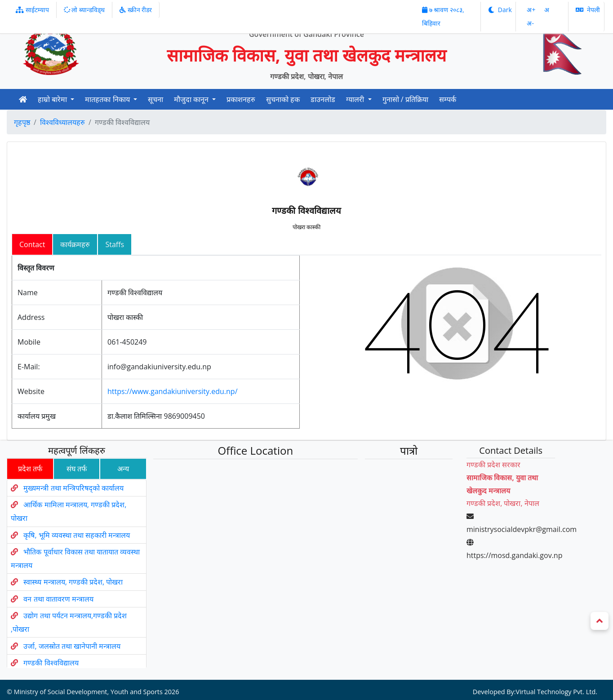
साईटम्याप (32, 10)
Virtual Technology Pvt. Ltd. (539, 649)
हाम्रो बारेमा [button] (53, 99)
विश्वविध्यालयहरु (62, 122)
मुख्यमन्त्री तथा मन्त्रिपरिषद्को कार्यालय (60, 511)
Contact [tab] (32, 244)
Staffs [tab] (115, 244)
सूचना (155, 99)
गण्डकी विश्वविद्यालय (65, 631)
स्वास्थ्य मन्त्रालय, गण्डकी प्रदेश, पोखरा (74, 579)
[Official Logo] (51, 47)
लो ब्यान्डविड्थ (84, 10)
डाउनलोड (323, 99)
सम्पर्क (448, 99)
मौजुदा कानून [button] (192, 99)
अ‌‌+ (532, 10)
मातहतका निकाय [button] (108, 99)
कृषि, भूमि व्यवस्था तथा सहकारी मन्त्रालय (71, 546)
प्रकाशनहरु (241, 99)
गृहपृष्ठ (22, 122)
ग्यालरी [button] (356, 99)
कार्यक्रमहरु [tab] (75, 244)
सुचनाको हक (283, 99)
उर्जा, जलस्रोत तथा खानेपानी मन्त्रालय (82, 621)
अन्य (110, 495)
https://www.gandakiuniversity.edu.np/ (173, 391)
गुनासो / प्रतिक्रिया (405, 99)
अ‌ (547, 10)
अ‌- (530, 23)
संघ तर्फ (60, 495)
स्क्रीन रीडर (136, 10)
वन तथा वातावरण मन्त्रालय (62, 590)
